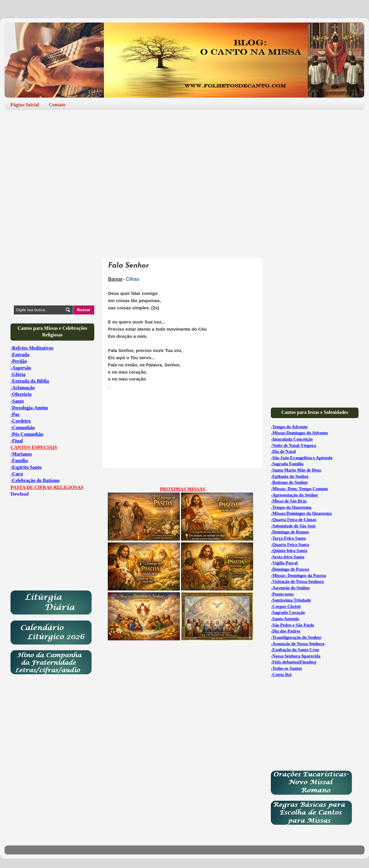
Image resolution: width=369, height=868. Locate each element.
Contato (57, 105)
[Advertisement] (184, 161)
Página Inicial (25, 105)
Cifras (133, 279)
